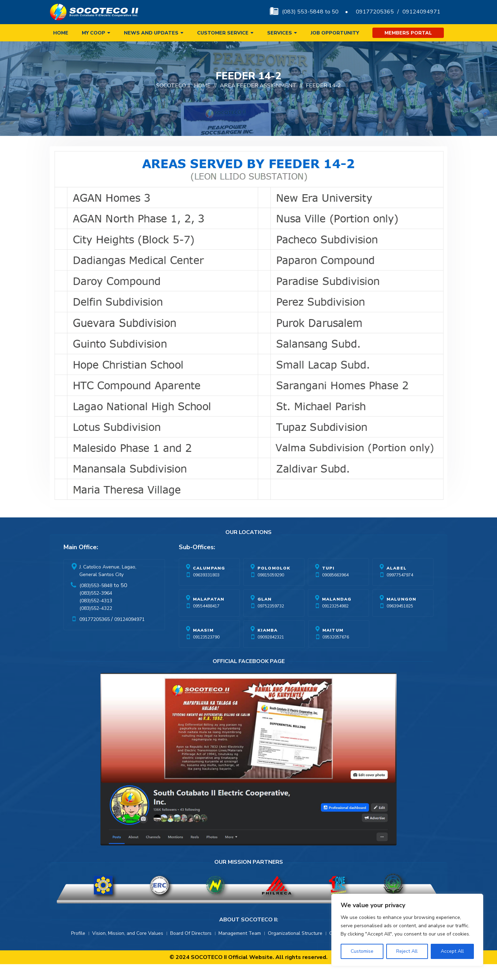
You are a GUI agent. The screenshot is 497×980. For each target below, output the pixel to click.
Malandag (337, 615)
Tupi (328, 584)
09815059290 (271, 591)
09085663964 (335, 591)
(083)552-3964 (96, 609)
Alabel (397, 584)
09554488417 (206, 622)
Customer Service (223, 33)
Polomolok (274, 584)
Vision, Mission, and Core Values (128, 949)
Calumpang (209, 584)
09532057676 (336, 653)
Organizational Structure (295, 949)
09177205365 (375, 12)
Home (61, 33)
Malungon (402, 615)
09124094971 (421, 12)
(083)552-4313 (96, 617)
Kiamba (267, 646)
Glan (265, 615)
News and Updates (151, 33)
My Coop (94, 33)
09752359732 (271, 622)
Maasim (203, 646)
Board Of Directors (191, 949)
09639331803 (206, 591)
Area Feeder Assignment (258, 101)
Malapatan (209, 615)
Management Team (240, 949)
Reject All (407, 951)
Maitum (333, 646)
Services (280, 33)
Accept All (452, 951)
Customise (362, 951)
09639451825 (400, 622)
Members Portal (408, 33)
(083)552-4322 (96, 624)
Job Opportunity (335, 33)
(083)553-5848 (96, 601)
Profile (78, 949)
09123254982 (335, 622)
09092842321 (271, 653)
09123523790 (206, 653)
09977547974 (400, 591)
